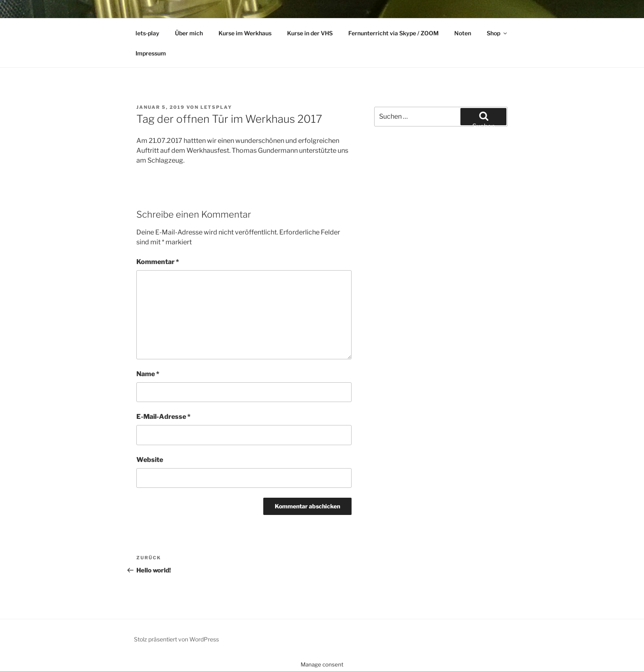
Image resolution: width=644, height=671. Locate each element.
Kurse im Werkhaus (245, 33)
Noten (463, 33)
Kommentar (158, 262)
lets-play (147, 33)
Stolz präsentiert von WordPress (176, 639)
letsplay (216, 107)
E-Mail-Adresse (163, 417)
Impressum (151, 53)
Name (148, 374)
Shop (497, 33)
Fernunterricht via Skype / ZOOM (393, 33)
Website (150, 460)
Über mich (189, 33)
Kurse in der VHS (310, 33)
